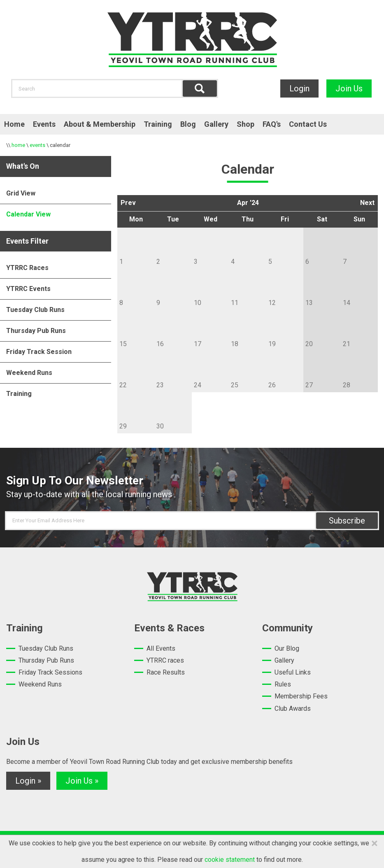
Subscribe (347, 521)
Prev (128, 203)
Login (299, 88)
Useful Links (293, 672)
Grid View (21, 193)
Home (14, 124)
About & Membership (100, 124)
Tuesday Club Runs (35, 310)
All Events (161, 648)
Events (44, 124)
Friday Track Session (39, 352)
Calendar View (28, 214)
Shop (246, 124)
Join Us (349, 88)
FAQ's (272, 124)
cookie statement (230, 860)
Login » (28, 781)
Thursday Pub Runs (36, 331)
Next (367, 203)
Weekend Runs (29, 373)
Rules (283, 684)
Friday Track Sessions (50, 672)
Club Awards (293, 709)
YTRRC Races (27, 268)
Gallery (216, 124)
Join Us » (82, 781)
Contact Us (308, 124)
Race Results (166, 672)
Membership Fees (301, 696)
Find (200, 88)
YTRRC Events (28, 289)
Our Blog (287, 648)
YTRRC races (165, 660)
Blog (188, 124)
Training (158, 124)
